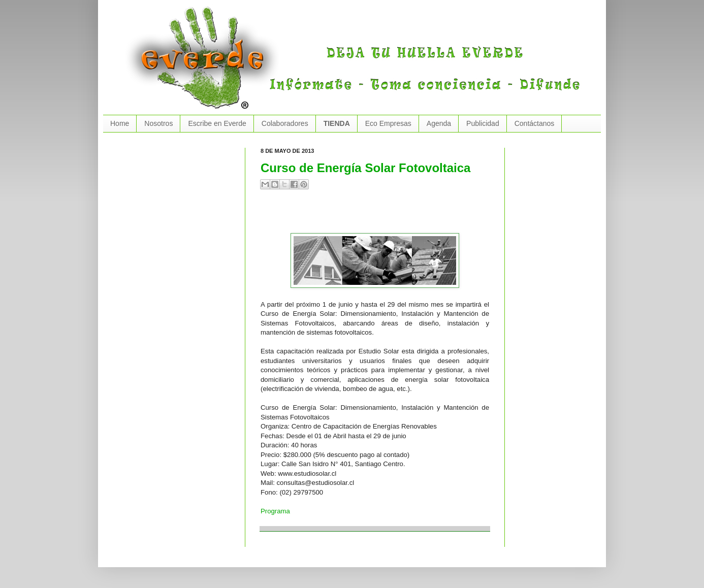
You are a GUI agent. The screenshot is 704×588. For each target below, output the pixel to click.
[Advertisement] (379, 215)
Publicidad (483, 123)
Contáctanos (535, 123)
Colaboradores (285, 123)
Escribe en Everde (217, 123)
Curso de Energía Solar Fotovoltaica (365, 168)
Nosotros (158, 123)
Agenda (439, 123)
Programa (275, 511)
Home (120, 123)
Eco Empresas (388, 123)
